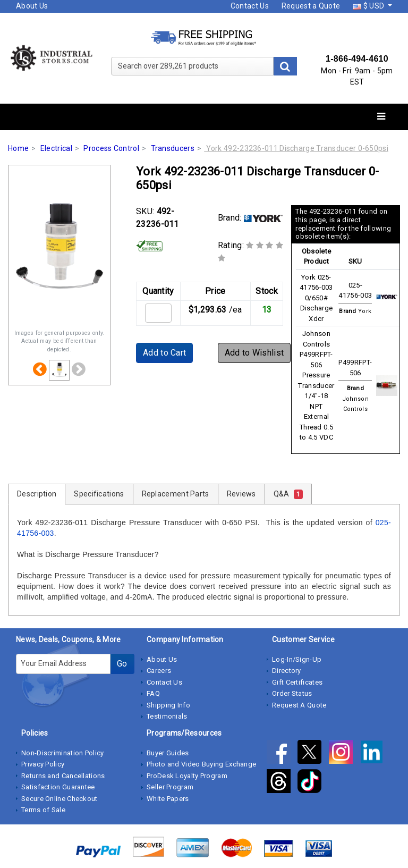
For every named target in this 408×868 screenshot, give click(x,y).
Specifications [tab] (99, 494)
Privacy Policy (43, 764)
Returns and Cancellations (63, 776)
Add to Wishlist (254, 353)
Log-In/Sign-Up (297, 659)
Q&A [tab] (288, 494)
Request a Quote (311, 6)
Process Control (111, 148)
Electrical (56, 148)
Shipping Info (168, 705)
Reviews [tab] (241, 494)
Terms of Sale (43, 810)
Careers (159, 671)
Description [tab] (37, 494)
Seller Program (170, 787)
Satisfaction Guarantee (58, 787)
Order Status (292, 693)
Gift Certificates (297, 682)
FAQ (153, 693)
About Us (32, 6)
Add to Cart (164, 353)
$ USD (369, 6)
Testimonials (167, 716)
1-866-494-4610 (357, 59)
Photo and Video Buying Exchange (201, 764)
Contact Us (250, 6)
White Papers (168, 799)
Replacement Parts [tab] (176, 494)
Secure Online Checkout (59, 799)
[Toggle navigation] (381, 117)
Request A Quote (299, 705)
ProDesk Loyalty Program (187, 776)
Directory (287, 671)
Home (18, 148)
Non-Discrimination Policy (63, 753)
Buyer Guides (168, 753)
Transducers (173, 148)
